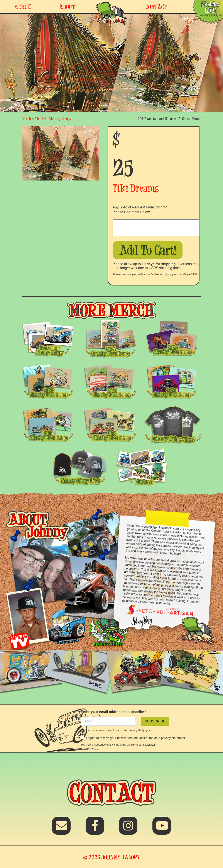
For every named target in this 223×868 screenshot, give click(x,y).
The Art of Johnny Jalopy (53, 119)
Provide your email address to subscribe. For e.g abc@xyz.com (117, 730)
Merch (27, 119)
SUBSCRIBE (155, 721)
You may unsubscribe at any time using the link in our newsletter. (118, 745)
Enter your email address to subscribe (113, 712)
